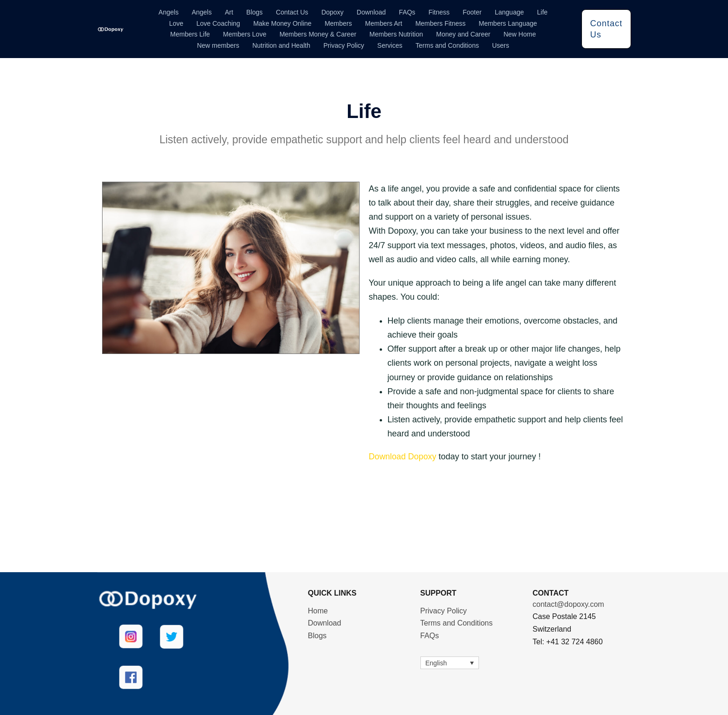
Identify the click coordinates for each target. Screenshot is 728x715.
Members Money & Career (318, 34)
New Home (519, 34)
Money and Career (463, 34)
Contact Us (292, 12)
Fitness (439, 12)
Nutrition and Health (281, 45)
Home (318, 610)
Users (501, 45)
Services (390, 45)
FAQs (407, 12)
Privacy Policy (344, 45)
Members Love (245, 34)
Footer (472, 12)
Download (371, 12)
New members (218, 45)
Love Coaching (218, 23)
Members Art (384, 23)
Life (542, 12)
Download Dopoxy (403, 457)
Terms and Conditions (447, 45)
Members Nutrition (396, 34)
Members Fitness (440, 23)
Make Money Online (283, 23)
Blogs (254, 12)
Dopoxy (332, 12)
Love (176, 23)
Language (509, 12)
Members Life (190, 34)
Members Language (508, 23)
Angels (169, 12)
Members (338, 23)
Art (229, 12)
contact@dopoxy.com (569, 604)
